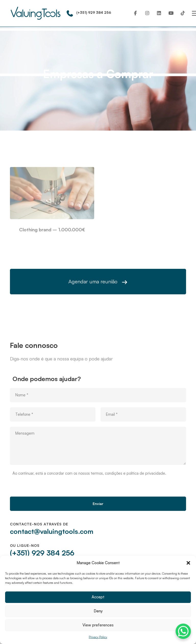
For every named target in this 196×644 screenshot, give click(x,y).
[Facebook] (135, 13)
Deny (98, 611)
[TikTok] (183, 13)
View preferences (98, 625)
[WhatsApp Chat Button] (183, 631)
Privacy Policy (98, 637)
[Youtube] (171, 13)
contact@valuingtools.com (52, 531)
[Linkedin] (159, 13)
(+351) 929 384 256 (42, 553)
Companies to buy (96, 89)
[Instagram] (147, 13)
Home (71, 89)
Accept (98, 597)
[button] (188, 563)
